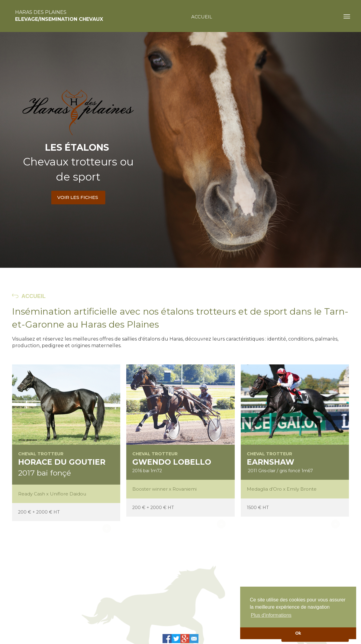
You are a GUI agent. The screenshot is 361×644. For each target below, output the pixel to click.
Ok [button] (298, 633)
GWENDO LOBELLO (172, 462)
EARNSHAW (271, 462)
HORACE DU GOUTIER (62, 462)
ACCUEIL (34, 296)
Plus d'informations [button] (271, 615)
